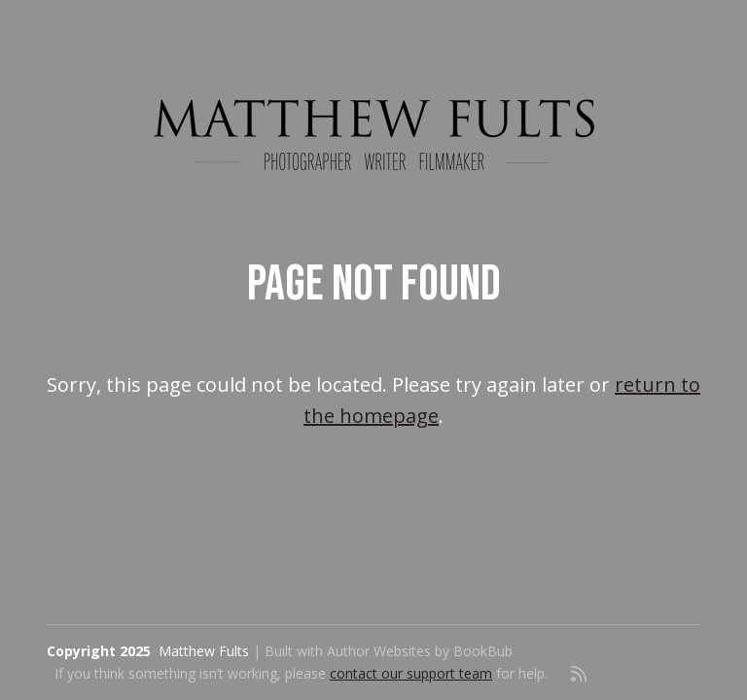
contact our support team (411, 673)
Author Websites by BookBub (420, 651)
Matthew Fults (204, 651)
